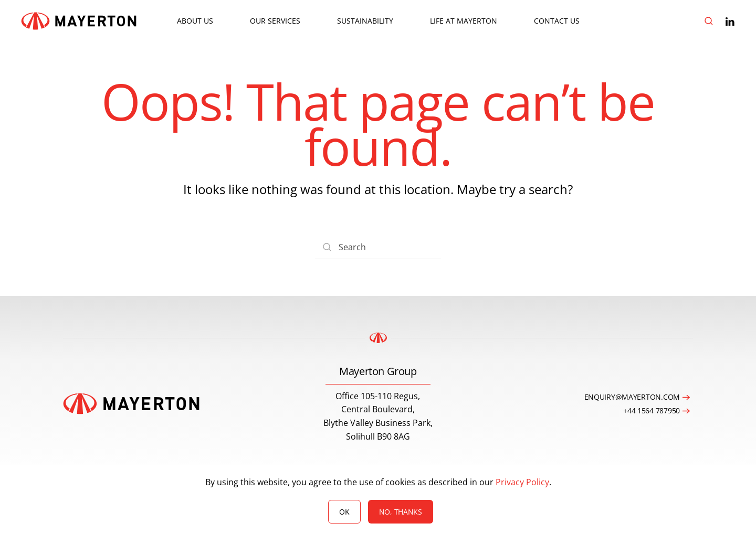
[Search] (378, 247)
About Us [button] (195, 21)
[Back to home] (79, 21)
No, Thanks (401, 512)
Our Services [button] (275, 21)
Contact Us (557, 21)
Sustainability (365, 21)
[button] (709, 21)
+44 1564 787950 (652, 410)
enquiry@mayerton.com (632, 397)
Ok (344, 512)
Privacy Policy (522, 482)
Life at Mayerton (464, 21)
